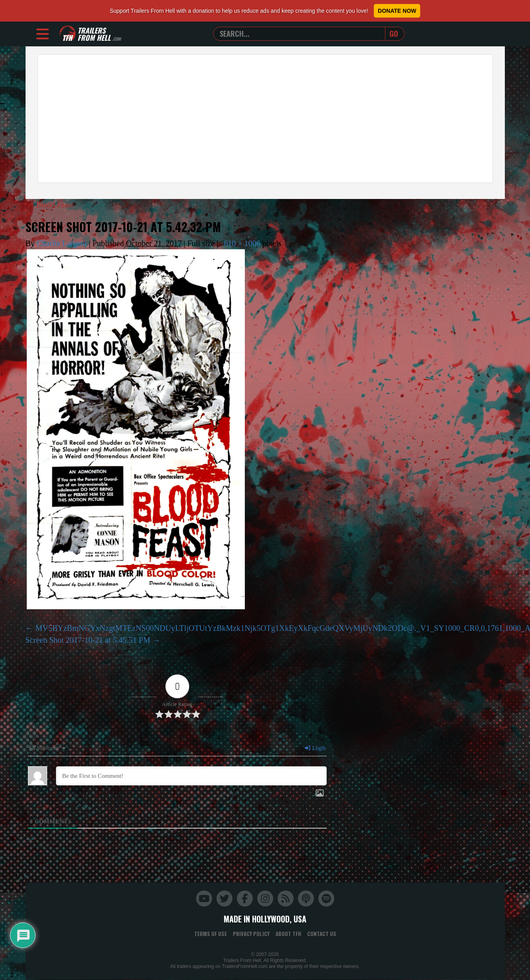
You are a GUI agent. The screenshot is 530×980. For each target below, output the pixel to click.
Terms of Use (210, 934)
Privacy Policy (251, 934)
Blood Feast (51, 205)
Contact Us (322, 934)
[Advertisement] (265, 119)
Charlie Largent (62, 243)
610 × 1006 (242, 243)
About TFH (288, 934)
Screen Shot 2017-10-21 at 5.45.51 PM (88, 640)
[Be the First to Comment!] (191, 776)
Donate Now (397, 11)
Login (315, 748)
